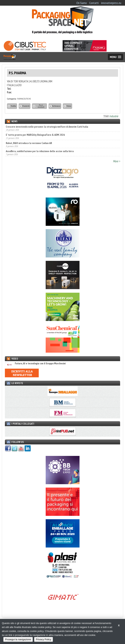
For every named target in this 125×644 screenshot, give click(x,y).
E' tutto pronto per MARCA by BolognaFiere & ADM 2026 (35, 135)
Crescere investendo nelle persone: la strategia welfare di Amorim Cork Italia (47, 127)
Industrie (114, 116)
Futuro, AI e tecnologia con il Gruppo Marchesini (35, 363)
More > (117, 161)
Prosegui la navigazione (18, 639)
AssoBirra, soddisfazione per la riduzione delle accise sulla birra (40, 151)
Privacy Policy (44, 639)
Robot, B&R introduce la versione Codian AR (29, 143)
